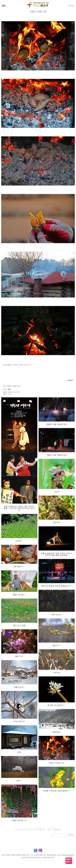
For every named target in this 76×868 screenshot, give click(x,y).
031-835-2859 (38, 855)
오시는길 (71, 6)
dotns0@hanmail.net (68, 855)
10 (43, 829)
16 (49, 829)
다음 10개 (57, 829)
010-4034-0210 (51, 855)
